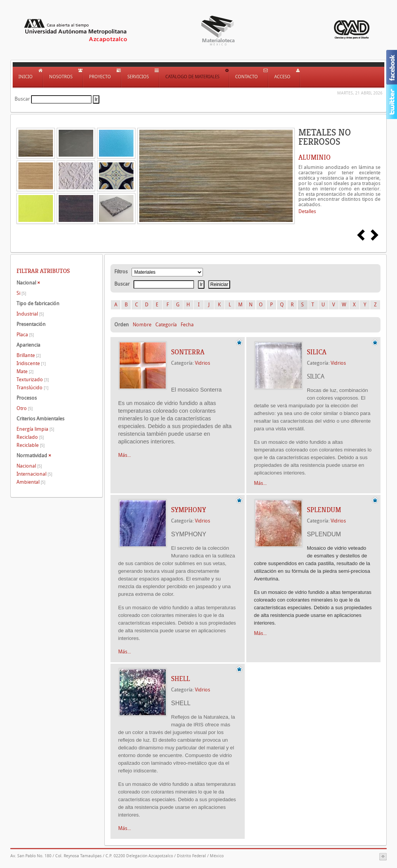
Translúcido (32, 388)
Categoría (166, 325)
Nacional (29, 466)
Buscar (22, 99)
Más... (124, 455)
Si (21, 293)
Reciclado (30, 437)
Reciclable (30, 445)
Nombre (142, 325)
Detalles (307, 211)
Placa (25, 335)
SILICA (317, 352)
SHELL (180, 679)
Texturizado (33, 379)
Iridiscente (31, 363)
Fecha (187, 325)
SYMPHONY (189, 510)
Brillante (29, 355)
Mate (25, 371)
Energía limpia (35, 429)
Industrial (30, 314)
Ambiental (31, 482)
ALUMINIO (315, 157)
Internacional (34, 474)
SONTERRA (188, 352)
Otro (25, 408)
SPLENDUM (324, 510)
